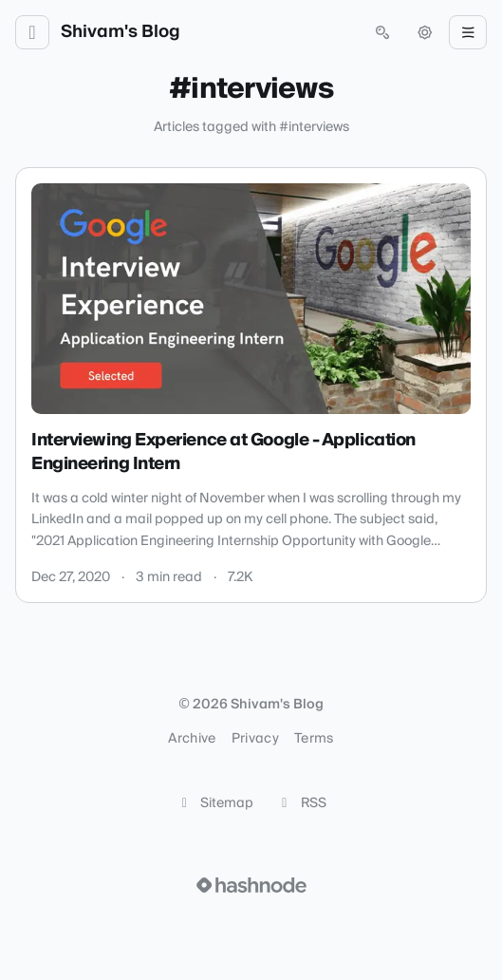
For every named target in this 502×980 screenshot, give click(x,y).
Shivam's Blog (121, 32)
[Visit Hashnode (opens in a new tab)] (251, 885)
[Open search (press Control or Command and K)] (382, 32)
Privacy (255, 739)
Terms (314, 739)
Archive (192, 739)
